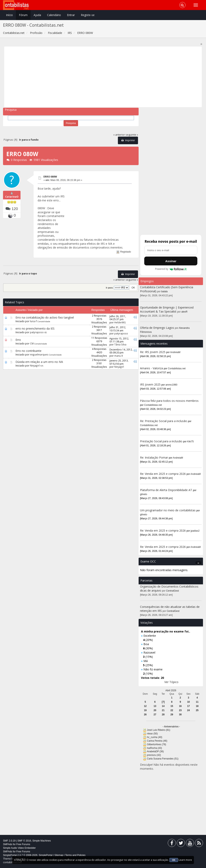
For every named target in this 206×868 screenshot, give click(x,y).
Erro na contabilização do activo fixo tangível (45, 317)
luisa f (33, 321)
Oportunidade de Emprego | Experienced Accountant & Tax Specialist (167, 309)
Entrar (71, 15)
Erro (18, 340)
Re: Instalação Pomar (154, 457)
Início (9, 15)
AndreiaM (175, 352)
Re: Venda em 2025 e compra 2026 (163, 474)
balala (165, 291)
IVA (42, 366)
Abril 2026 (171, 690)
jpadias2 (195, 531)
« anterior (119, 135)
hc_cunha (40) (154, 737)
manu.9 (118, 356)
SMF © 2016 (24, 841)
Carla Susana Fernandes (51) (163, 759)
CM (32, 343)
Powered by (171, 269)
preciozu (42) (154, 755)
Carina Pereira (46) (157, 741)
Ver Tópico (171, 682)
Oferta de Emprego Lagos (157, 328)
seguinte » (132, 135)
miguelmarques (39, 354)
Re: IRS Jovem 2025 (153, 352)
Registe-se (88, 15)
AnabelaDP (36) (155, 751)
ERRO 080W (50, 177)
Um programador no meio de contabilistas (168, 510)
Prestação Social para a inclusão (162, 441)
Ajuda (37, 15)
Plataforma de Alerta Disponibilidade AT (166, 490)
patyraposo (37, 332)
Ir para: (109, 288)
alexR (184, 312)
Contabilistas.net (177, 369)
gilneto (144, 494)
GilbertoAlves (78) (156, 744)
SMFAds (8, 844)
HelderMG (120, 322)
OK (174, 860)
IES (45, 332)
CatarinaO (12, 197)
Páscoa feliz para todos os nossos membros (169, 401)
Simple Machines (42, 841)
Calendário (54, 15)
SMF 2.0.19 (9, 841)
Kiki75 (191, 442)
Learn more (185, 860)
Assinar (171, 261)
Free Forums (23, 844)
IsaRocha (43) (154, 748)
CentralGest (173, 591)
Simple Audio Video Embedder (19, 848)
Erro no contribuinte (28, 351)
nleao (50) (152, 734)
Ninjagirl (35, 365)
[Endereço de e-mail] (171, 250)
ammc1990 (171, 385)
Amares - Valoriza (151, 368)
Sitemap (59, 855)
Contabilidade (44, 321)
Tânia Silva (120, 344)
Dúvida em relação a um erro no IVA (39, 362)
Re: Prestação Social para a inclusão (164, 421)
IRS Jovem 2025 (150, 384)
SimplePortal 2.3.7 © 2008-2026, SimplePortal (28, 855)
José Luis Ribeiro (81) (159, 730)
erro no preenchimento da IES (35, 328)
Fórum (23, 15)
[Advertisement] (103, 77)
